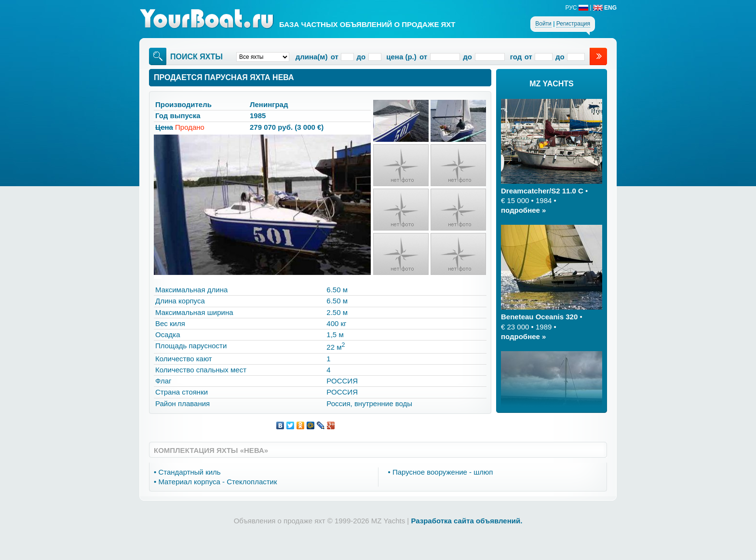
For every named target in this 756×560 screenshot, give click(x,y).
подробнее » (523, 210)
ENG (605, 8)
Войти (543, 24)
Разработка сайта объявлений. (466, 521)
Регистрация (573, 24)
